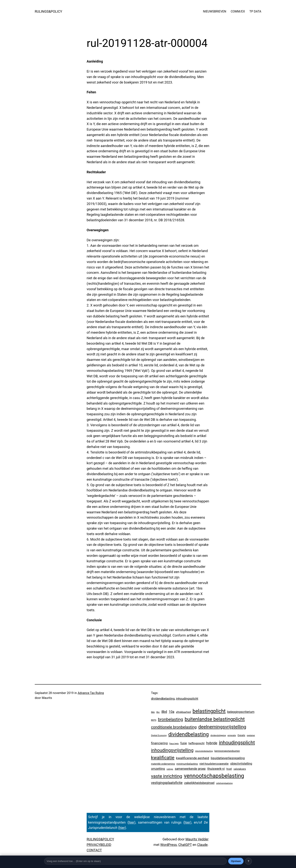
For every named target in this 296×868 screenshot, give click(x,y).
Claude (202, 845)
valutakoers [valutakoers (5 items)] (240, 769)
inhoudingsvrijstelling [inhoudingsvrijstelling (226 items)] (172, 750)
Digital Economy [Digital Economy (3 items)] (159, 735)
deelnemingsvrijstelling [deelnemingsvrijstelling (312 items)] (222, 727)
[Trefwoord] (135, 861)
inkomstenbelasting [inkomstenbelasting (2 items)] (204, 751)
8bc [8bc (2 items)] (158, 712)
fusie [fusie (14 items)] (183, 743)
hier (131, 822)
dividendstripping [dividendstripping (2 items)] (218, 735)
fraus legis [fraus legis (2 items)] (174, 744)
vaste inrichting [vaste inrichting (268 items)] (167, 776)
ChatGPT (185, 845)
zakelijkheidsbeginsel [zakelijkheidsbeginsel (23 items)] (199, 783)
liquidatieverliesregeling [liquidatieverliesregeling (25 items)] (228, 758)
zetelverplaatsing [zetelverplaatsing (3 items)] (224, 783)
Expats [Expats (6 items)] (241, 735)
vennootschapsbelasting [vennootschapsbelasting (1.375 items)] (214, 776)
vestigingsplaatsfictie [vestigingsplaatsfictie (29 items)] (167, 783)
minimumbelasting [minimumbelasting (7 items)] (187, 764)
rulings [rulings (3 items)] (170, 769)
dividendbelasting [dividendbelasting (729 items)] (189, 734)
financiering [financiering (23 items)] (159, 743)
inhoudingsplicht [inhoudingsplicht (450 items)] (237, 743)
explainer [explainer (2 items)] (251, 735)
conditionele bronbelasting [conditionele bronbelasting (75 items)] (174, 727)
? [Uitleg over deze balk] (248, 861)
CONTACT (94, 850)
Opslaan (236, 861)
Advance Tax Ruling (91, 693)
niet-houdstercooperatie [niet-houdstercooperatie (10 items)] (214, 764)
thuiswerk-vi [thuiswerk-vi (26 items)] (216, 769)
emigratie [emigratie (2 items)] (232, 735)
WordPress (168, 845)
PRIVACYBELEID (99, 845)
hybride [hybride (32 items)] (212, 743)
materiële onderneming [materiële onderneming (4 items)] (163, 764)
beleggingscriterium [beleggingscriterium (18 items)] (241, 712)
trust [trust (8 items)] (229, 769)
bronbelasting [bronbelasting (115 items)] (171, 719)
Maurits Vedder (197, 839)
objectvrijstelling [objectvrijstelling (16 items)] (241, 764)
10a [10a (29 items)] (172, 712)
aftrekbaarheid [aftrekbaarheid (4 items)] (183, 712)
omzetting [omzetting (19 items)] (158, 769)
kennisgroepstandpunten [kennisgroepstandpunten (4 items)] (227, 751)
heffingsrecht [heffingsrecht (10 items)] (196, 743)
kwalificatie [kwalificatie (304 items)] (163, 758)
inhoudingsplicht (187, 699)
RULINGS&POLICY (48, 11)
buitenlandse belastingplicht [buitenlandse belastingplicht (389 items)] (215, 719)
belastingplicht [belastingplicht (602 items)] (209, 711)
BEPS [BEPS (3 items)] (154, 720)
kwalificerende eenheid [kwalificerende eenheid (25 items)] (193, 758)
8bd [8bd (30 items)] (164, 712)
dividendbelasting (163, 699)
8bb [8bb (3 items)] (153, 712)
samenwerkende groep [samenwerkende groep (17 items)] (190, 769)
